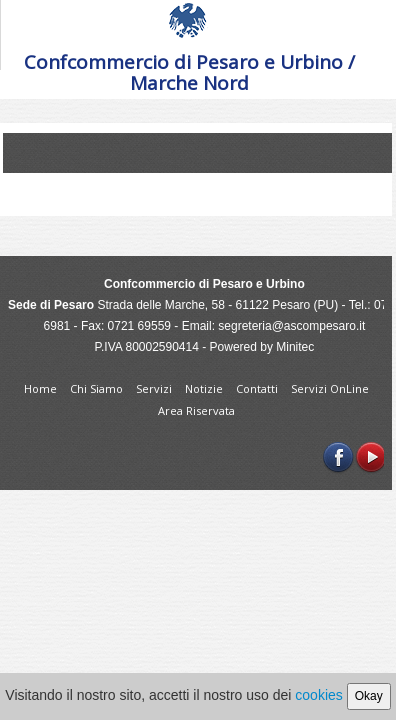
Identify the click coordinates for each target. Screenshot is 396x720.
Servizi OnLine (330, 388)
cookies (318, 695)
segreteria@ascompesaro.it (291, 326)
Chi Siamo (98, 388)
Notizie (205, 388)
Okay (369, 696)
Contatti (258, 388)
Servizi (155, 388)
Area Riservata (196, 410)
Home (42, 388)
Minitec (295, 347)
